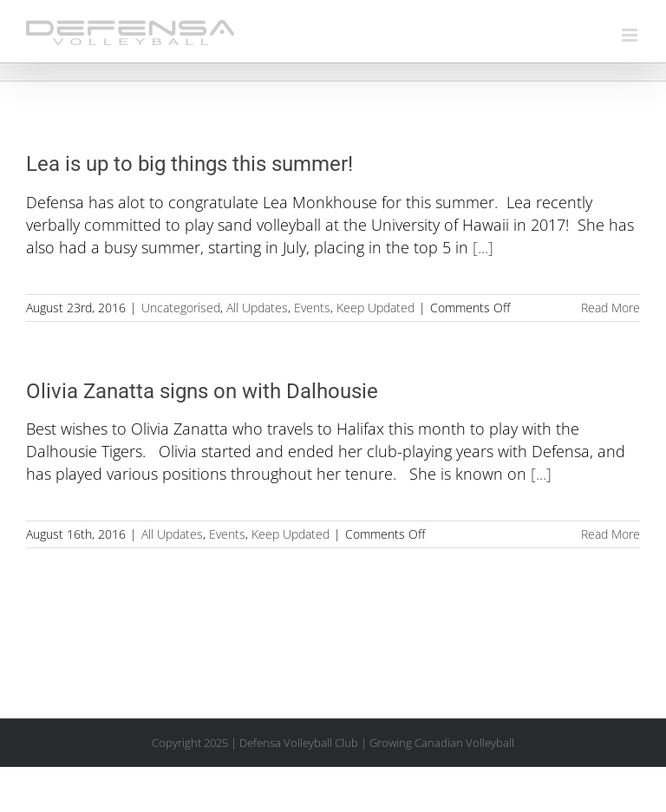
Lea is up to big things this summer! (189, 164)
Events (312, 308)
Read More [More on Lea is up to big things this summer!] (610, 308)
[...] (483, 247)
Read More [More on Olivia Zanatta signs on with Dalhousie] (610, 534)
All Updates (257, 308)
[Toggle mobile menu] (631, 35)
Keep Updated (375, 308)
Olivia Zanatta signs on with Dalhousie (202, 391)
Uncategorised (181, 308)
